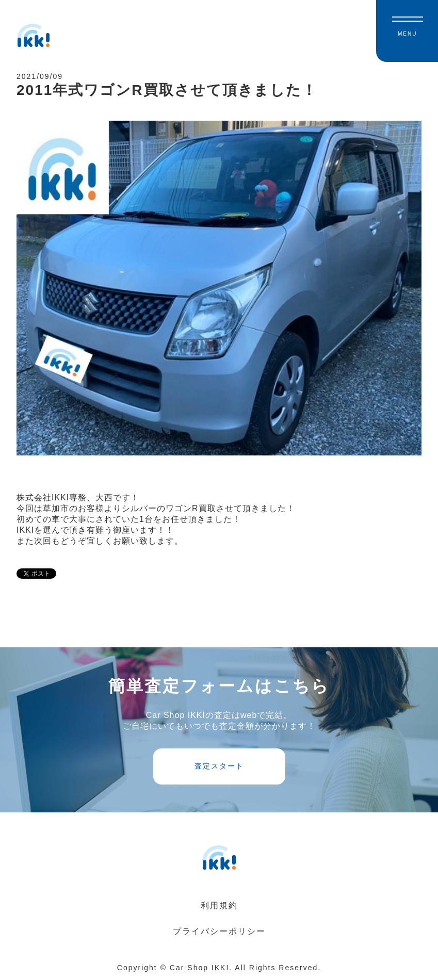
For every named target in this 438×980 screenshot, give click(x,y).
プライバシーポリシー (219, 931)
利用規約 (219, 905)
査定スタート (219, 766)
